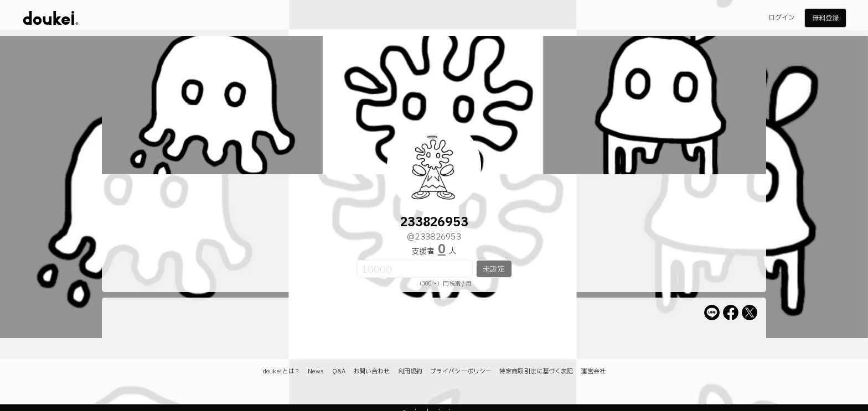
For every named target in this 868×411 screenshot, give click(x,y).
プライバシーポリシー (461, 371)
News (316, 371)
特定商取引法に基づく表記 (536, 371)
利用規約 (410, 371)
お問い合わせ (372, 371)
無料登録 (825, 18)
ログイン (782, 18)
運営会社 (593, 371)
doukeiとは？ (281, 371)
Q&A (339, 371)
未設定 (494, 269)
